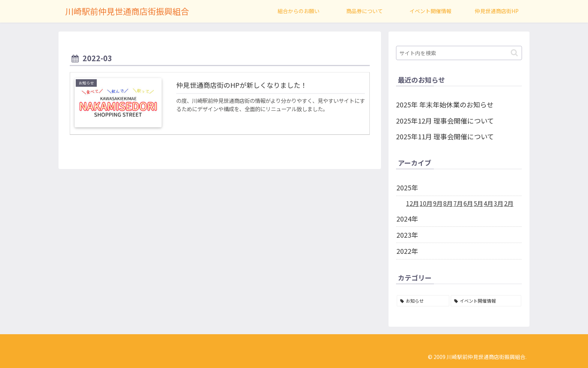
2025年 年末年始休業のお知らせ (445, 104)
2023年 (407, 235)
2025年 (407, 187)
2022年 (407, 251)
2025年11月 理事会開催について (445, 136)
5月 (478, 203)
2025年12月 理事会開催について (445, 121)
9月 (438, 203)
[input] (459, 53)
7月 (458, 203)
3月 (499, 203)
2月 (509, 203)
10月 (426, 203)
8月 (448, 203)
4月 (488, 203)
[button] (514, 53)
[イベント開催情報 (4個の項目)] (486, 301)
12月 (412, 203)
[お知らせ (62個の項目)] (423, 301)
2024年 (407, 219)
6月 (468, 203)
